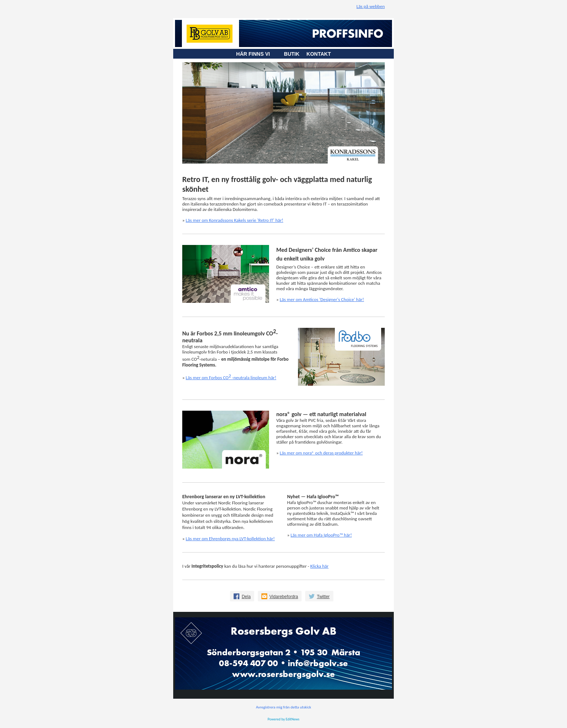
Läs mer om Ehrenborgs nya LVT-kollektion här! (230, 539)
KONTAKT (319, 54)
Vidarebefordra (284, 597)
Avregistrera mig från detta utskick (284, 707)
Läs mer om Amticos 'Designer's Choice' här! (322, 299)
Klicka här (319, 566)
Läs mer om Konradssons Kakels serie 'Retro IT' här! (235, 220)
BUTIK (295, 54)
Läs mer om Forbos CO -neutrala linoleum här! (231, 378)
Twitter (323, 597)
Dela (246, 597)
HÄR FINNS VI (257, 54)
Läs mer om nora (321, 453)
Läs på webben (371, 6)
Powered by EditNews (283, 719)
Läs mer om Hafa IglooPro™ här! (321, 535)
